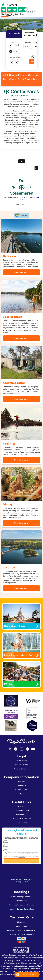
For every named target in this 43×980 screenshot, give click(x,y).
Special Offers (13, 317)
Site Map (21, 806)
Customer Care (22, 790)
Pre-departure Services (21, 819)
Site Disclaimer (22, 765)
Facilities (9, 444)
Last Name (6, 846)
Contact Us (21, 786)
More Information (22, 272)
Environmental (21, 823)
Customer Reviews (21, 811)
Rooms (37, 42)
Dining (7, 504)
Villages (28, 42)
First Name (6, 841)
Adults (11, 58)
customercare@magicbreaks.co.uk (21, 930)
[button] (27, 975)
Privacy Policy (22, 761)
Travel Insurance (22, 815)
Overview (9, 256)
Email (6, 850)
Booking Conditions (21, 769)
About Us (21, 782)
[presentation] (26, 870)
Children (16, 58)
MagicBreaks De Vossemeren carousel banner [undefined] (21, 19)
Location (9, 567)
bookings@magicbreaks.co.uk (22, 905)
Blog (21, 794)
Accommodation (14, 383)
